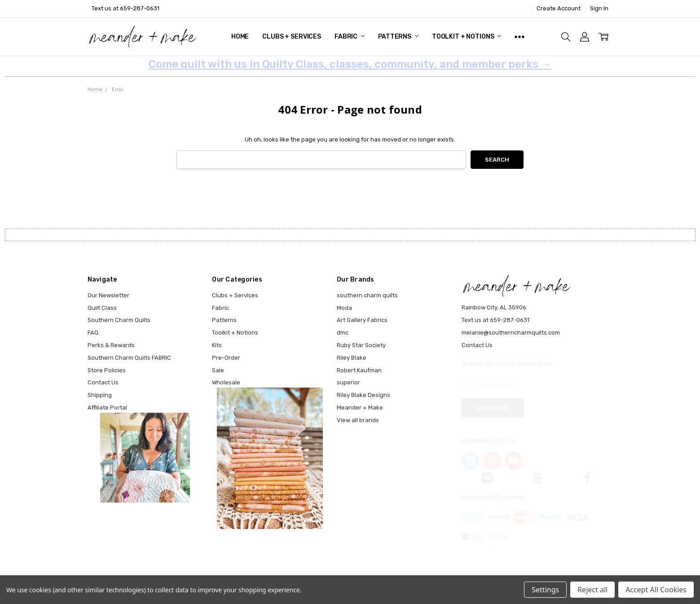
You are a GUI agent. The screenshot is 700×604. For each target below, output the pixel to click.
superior (348, 382)
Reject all (592, 590)
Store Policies (107, 370)
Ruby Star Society (361, 345)
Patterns (398, 37)
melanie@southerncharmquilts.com (511, 333)
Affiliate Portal (107, 408)
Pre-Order (226, 358)
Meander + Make (360, 408)
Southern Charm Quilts (119, 320)
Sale (218, 370)
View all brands (358, 420)
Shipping (100, 395)
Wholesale (226, 382)
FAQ (93, 333)
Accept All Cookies (656, 590)
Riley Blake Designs (363, 395)
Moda (344, 308)
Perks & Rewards (111, 345)
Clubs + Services (292, 37)
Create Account (559, 8)
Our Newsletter (108, 295)
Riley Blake (352, 358)
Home (240, 37)
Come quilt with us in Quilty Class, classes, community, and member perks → (350, 64)
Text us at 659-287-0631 (125, 8)
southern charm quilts (367, 295)
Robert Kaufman (359, 370)
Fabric (350, 37)
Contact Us (103, 382)
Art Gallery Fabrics (362, 320)
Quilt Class (102, 308)
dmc (343, 333)
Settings (545, 590)
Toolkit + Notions (467, 37)
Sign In (599, 8)
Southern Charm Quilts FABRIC (129, 358)
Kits (217, 345)
